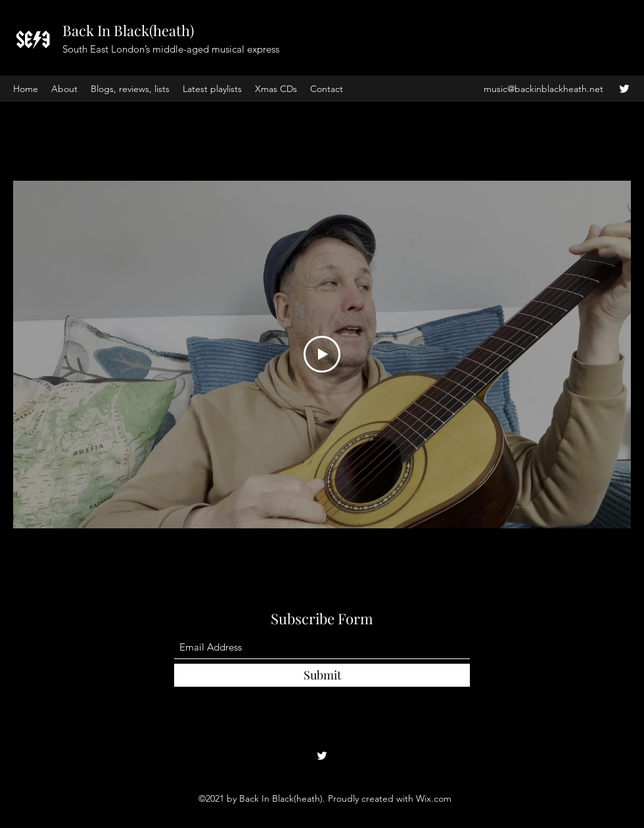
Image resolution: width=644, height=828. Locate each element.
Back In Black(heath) (128, 30)
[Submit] (322, 675)
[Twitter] (624, 89)
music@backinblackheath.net (543, 89)
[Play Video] (322, 355)
